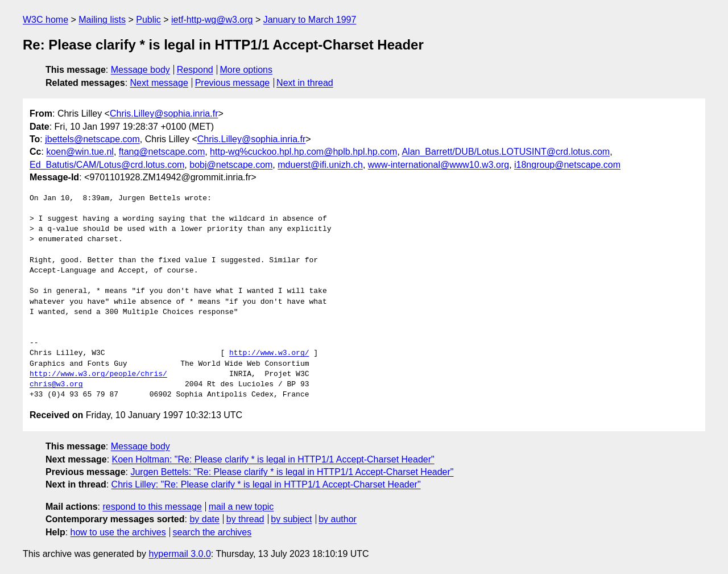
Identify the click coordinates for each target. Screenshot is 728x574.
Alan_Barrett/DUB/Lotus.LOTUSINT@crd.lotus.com (506, 152)
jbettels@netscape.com (92, 139)
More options (247, 70)
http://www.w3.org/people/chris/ (98, 374)
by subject (291, 519)
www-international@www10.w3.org (439, 165)
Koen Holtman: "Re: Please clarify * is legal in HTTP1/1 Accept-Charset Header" (273, 459)
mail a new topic (241, 507)
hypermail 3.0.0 (179, 554)
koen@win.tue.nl (80, 152)
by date (204, 519)
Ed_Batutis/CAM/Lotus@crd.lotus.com (107, 165)
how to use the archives (118, 532)
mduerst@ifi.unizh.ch (320, 165)
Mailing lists (102, 20)
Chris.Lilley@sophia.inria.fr (164, 113)
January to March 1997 (310, 20)
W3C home (45, 20)
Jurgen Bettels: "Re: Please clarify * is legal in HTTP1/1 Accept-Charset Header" (292, 472)
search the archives (212, 532)
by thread (245, 519)
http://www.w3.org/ (269, 353)
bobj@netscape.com (231, 165)
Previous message (233, 83)
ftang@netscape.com (162, 152)
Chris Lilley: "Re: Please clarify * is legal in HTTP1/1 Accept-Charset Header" (266, 484)
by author (338, 519)
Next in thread (305, 83)
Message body (140, 70)
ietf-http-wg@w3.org (212, 20)
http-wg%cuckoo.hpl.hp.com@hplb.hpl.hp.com (303, 152)
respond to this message (152, 507)
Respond (195, 70)
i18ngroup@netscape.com (567, 165)
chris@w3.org (56, 385)
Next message (159, 83)
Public (148, 20)
